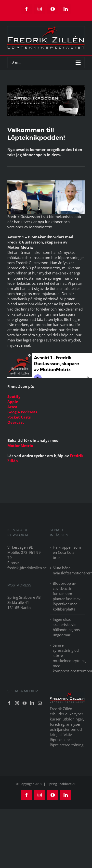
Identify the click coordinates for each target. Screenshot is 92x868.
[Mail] (40, 703)
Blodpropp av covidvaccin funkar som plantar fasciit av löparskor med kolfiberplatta (67, 596)
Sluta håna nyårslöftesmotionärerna (68, 570)
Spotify (14, 396)
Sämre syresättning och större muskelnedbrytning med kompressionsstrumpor (68, 658)
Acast (12, 407)
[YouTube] (25, 703)
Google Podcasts (22, 412)
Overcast (16, 422)
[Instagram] (17, 703)
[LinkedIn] (32, 703)
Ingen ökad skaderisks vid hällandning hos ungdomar (66, 627)
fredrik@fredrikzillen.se (27, 568)
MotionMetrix (20, 446)
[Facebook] (9, 703)
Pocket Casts (19, 417)
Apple (13, 402)
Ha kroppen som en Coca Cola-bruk (67, 552)
